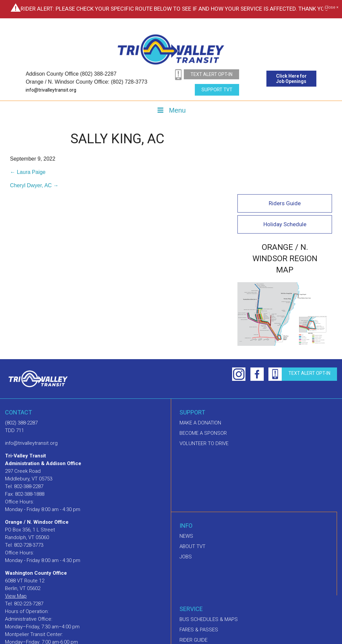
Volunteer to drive (204, 379)
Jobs (186, 492)
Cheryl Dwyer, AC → (34, 185)
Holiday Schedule (286, 161)
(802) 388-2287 (21, 358)
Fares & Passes (199, 565)
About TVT (192, 482)
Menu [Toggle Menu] (171, 110)
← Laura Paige (28, 172)
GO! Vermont (195, 596)
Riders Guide (286, 140)
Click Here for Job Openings (291, 79)
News (186, 471)
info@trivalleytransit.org (51, 90)
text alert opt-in (211, 74)
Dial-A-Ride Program (204, 586)
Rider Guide (193, 575)
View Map (16, 531)
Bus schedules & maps (209, 555)
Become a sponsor (203, 368)
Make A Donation (200, 358)
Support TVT (217, 90)
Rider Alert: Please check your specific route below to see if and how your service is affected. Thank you (174, 9)
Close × (332, 8)
